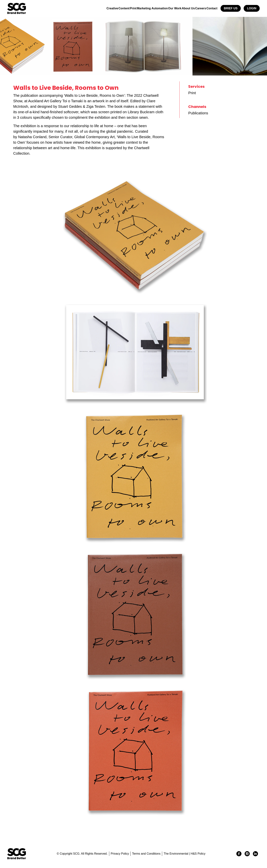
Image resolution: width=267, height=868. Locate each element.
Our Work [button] (166, 8)
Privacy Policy (120, 854)
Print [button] (119, 8)
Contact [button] (211, 8)
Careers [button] (197, 8)
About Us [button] (182, 8)
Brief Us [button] (231, 8)
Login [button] (252, 8)
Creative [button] (93, 8)
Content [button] (107, 8)
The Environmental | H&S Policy (184, 854)
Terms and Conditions (146, 854)
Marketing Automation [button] (140, 8)
